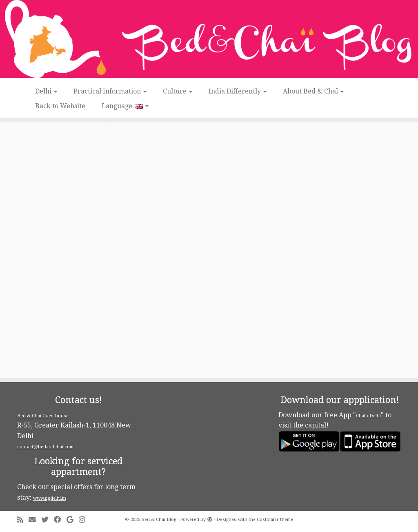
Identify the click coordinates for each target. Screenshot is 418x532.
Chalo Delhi (368, 416)
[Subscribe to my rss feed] (23, 520)
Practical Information (110, 91)
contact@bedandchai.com (45, 447)
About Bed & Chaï (313, 91)
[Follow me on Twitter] (48, 520)
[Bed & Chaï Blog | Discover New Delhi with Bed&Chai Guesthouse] (209, 39)
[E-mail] (35, 520)
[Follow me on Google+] (73, 520)
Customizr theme (275, 520)
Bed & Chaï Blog (159, 520)
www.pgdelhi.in (50, 498)
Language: (125, 106)
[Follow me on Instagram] (84, 520)
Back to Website (60, 106)
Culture (178, 91)
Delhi (46, 91)
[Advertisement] (61, 247)
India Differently (238, 91)
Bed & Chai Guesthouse (43, 416)
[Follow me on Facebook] (60, 520)
